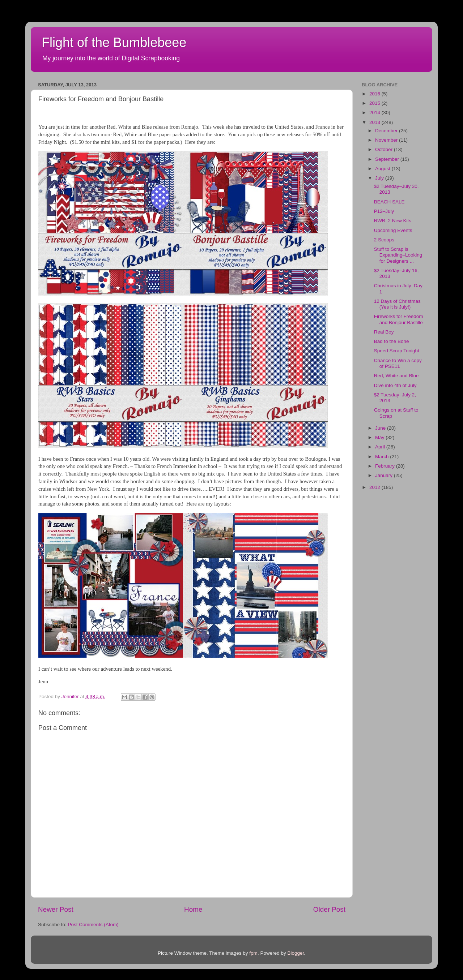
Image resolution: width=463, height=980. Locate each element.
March (383, 457)
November (387, 140)
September (388, 159)
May (380, 437)
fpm (253, 953)
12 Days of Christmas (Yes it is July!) (397, 304)
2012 (375, 487)
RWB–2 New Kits (393, 221)
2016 (375, 94)
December (387, 131)
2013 (375, 122)
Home (193, 909)
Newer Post (56, 909)
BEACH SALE (389, 202)
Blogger (296, 953)
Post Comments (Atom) (93, 925)
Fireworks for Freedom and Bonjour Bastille (399, 319)
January (385, 475)
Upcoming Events (393, 230)
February (386, 466)
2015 (375, 103)
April (381, 447)
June (381, 428)
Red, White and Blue (396, 376)
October (385, 149)
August (383, 169)
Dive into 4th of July (395, 385)
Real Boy (384, 332)
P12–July (384, 211)
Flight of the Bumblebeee (114, 42)
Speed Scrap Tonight (397, 351)
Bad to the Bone (392, 341)
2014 (375, 113)
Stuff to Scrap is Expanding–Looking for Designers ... (398, 255)
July (380, 178)
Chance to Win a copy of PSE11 (398, 363)
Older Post (329, 909)
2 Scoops (384, 240)
